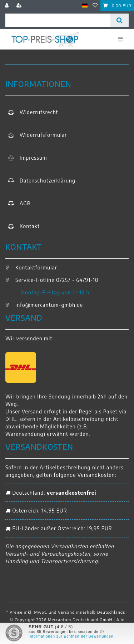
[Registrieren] (20, 6)
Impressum (33, 158)
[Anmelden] (8, 6)
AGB (25, 203)
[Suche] (120, 20)
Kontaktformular (31, 267)
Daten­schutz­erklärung (48, 181)
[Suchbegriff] (58, 20)
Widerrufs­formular (43, 135)
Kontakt (30, 226)
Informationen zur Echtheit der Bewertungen (71, 636)
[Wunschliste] (95, 6)
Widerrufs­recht (39, 112)
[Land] (85, 6)
